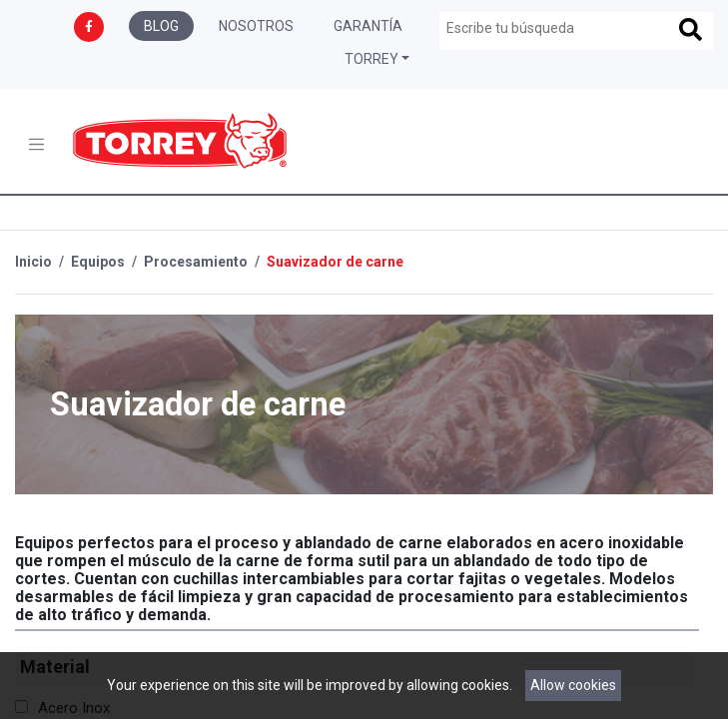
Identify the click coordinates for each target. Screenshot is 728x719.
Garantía (368, 26)
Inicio (33, 262)
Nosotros (256, 26)
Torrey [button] (371, 59)
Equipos (98, 262)
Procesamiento (196, 262)
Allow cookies (573, 685)
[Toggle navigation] (36, 144)
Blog (161, 26)
